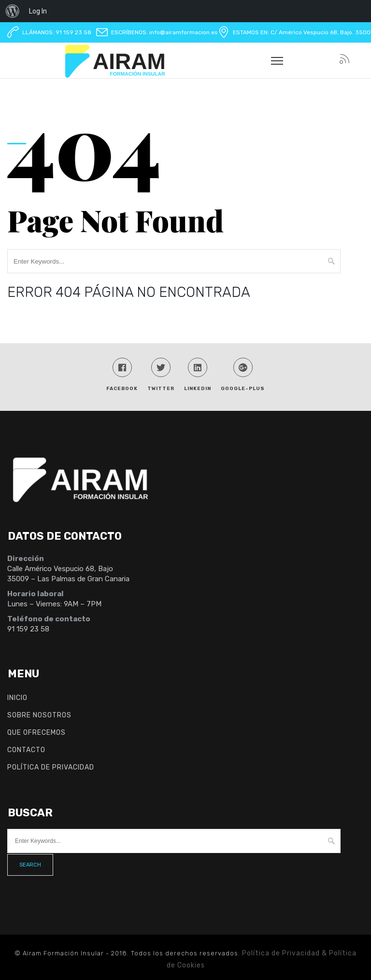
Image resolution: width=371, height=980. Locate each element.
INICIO (17, 698)
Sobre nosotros (39, 715)
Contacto (26, 750)
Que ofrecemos (36, 733)
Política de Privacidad (51, 767)
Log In (38, 11)
